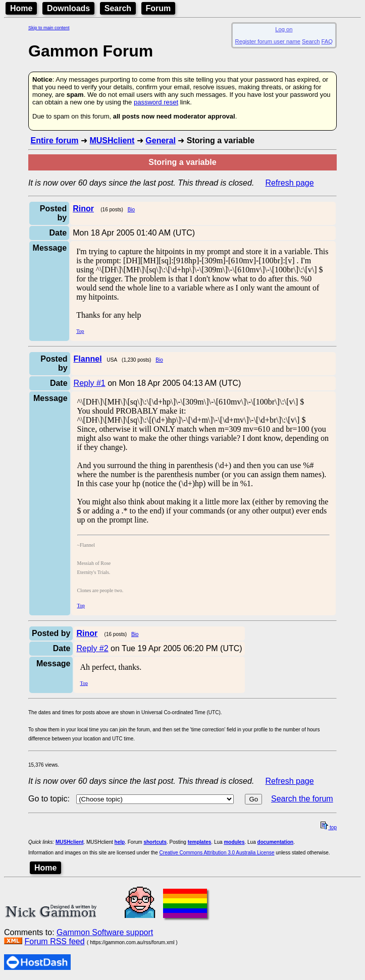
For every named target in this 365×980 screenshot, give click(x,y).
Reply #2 (92, 648)
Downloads (68, 8)
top (329, 827)
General (161, 140)
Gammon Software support (105, 932)
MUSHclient (112, 140)
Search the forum (302, 799)
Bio (131, 210)
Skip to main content (49, 28)
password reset (156, 102)
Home (21, 8)
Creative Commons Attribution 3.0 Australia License (217, 853)
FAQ (327, 41)
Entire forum (54, 140)
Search (118, 8)
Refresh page (290, 183)
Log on (284, 29)
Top (80, 331)
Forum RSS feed (54, 941)
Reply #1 (90, 383)
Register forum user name (268, 41)
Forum (159, 8)
